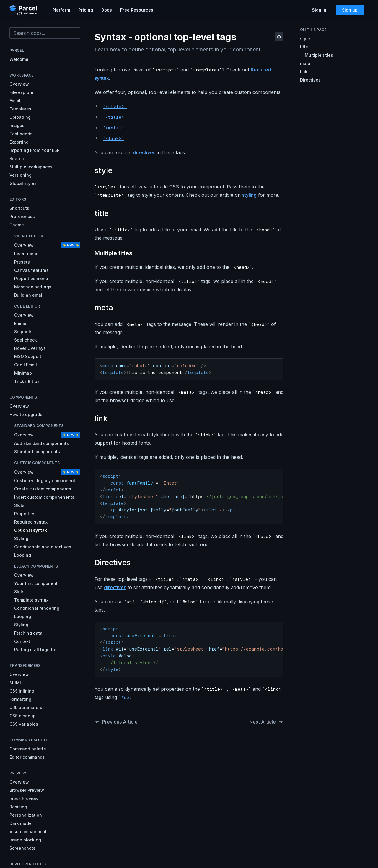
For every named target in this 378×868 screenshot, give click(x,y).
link (304, 72)
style (305, 39)
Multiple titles (319, 55)
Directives (310, 80)
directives (144, 152)
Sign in (319, 10)
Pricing (86, 10)
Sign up (350, 10)
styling (249, 195)
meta (305, 63)
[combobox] (45, 33)
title (304, 47)
